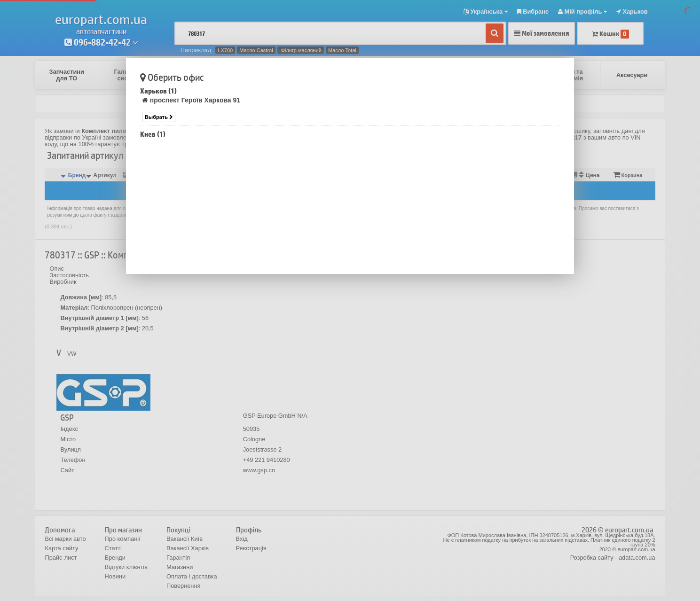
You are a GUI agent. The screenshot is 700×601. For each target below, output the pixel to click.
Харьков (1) (158, 91)
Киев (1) (153, 134)
